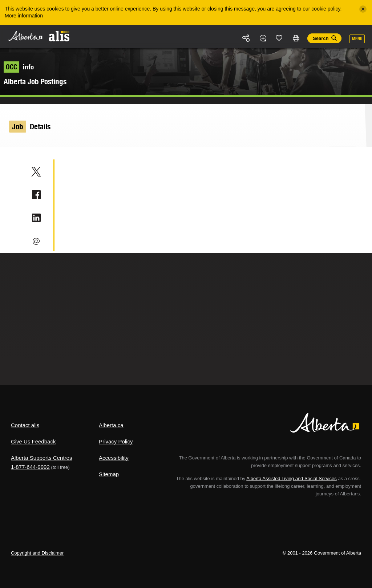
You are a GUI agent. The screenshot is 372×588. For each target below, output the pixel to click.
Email (36, 241)
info (19, 67)
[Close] (363, 9)
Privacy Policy (116, 441)
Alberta (25, 36)
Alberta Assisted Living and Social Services (292, 478)
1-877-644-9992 (30, 467)
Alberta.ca (111, 425)
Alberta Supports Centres (41, 458)
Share (246, 38)
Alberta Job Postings (35, 82)
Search (321, 38)
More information (24, 16)
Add (263, 38)
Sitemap (109, 474)
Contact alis (25, 425)
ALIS (59, 36)
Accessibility (114, 458)
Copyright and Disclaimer (37, 553)
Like (279, 38)
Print (296, 38)
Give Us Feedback (33, 441)
